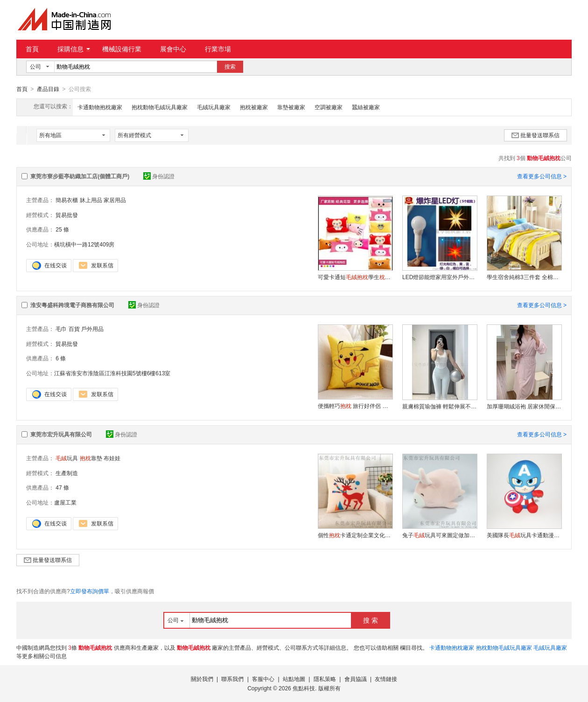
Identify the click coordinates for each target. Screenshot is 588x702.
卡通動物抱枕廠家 (100, 107)
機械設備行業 (122, 49)
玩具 (67, 458)
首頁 (32, 49)
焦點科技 (304, 688)
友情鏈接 (386, 679)
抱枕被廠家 (254, 107)
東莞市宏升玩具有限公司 (61, 434)
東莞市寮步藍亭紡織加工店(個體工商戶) (80, 176)
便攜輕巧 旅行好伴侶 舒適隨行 (355, 406)
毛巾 (61, 329)
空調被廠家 (329, 107)
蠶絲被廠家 (366, 107)
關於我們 (202, 679)
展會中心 (173, 49)
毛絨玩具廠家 (214, 107)
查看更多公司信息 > (542, 176)
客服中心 (263, 679)
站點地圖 (294, 679)
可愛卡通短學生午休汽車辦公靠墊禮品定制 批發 (355, 277)
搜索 (230, 67)
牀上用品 (91, 200)
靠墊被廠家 (291, 107)
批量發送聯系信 (535, 135)
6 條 (61, 358)
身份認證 (159, 176)
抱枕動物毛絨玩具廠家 (160, 107)
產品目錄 (48, 89)
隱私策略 (325, 679)
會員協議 (356, 679)
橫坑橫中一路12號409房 (84, 244)
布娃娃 (112, 458)
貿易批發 (67, 215)
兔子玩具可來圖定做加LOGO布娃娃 (440, 535)
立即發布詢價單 (90, 591)
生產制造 (67, 473)
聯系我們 (232, 679)
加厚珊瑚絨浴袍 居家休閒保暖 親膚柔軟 (524, 406)
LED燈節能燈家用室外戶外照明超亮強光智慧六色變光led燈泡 (440, 277)
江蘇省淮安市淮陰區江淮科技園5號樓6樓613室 (112, 373)
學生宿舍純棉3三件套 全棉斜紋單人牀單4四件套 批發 (524, 277)
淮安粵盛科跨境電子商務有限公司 (72, 305)
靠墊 (91, 458)
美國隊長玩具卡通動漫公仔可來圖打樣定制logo (524, 535)
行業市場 (218, 49)
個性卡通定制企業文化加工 (355, 535)
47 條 (62, 487)
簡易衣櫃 (67, 200)
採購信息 (74, 49)
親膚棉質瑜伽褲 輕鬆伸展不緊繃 (440, 406)
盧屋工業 (65, 502)
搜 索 (371, 620)
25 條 (62, 229)
